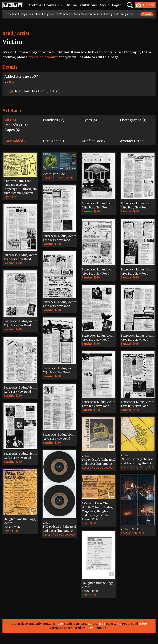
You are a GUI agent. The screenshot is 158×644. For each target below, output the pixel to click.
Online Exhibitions (81, 5)
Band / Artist (16, 33)
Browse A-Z (53, 5)
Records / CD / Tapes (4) (16, 127)
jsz (11, 81)
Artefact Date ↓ (94, 141)
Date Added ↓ (15, 141)
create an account (43, 57)
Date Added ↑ (54, 141)
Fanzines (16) (54, 120)
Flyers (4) (89, 120)
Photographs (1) (133, 120)
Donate (147, 14)
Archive (35, 5)
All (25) (10, 120)
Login (117, 5)
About (104, 5)
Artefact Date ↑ (132, 141)
